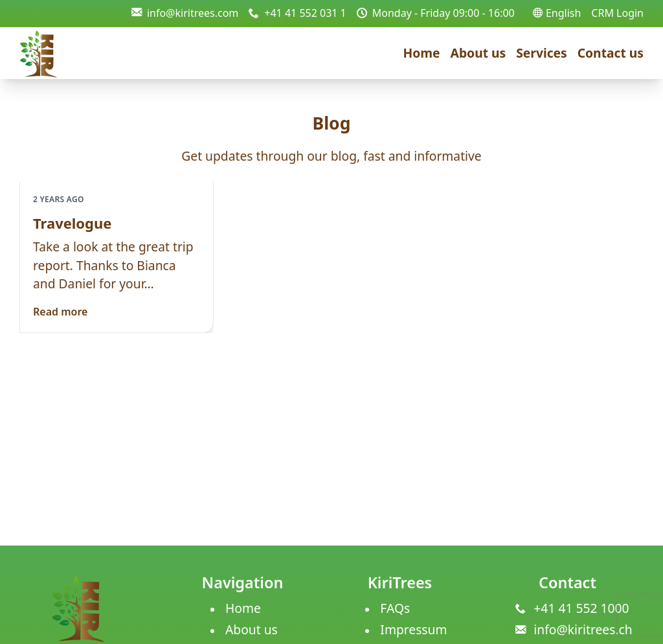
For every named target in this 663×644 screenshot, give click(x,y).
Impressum (413, 629)
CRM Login (617, 13)
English (557, 13)
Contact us (611, 53)
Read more (60, 312)
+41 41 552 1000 (581, 608)
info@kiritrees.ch (583, 629)
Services (542, 53)
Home (422, 53)
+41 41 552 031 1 (297, 13)
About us (478, 53)
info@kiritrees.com (185, 13)
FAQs (395, 608)
